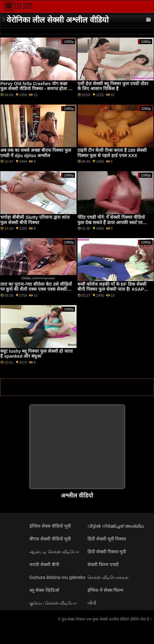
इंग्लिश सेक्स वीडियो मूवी (50, 526)
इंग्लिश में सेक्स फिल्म (106, 590)
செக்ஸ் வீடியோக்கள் (108, 577)
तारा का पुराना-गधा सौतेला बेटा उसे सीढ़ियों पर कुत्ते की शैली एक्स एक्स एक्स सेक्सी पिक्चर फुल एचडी (36, 289)
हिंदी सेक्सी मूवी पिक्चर (107, 539)
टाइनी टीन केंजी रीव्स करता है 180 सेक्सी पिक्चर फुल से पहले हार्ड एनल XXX (112, 153)
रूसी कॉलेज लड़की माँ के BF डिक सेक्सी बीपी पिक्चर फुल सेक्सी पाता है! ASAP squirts (112, 289)
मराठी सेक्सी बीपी (44, 565)
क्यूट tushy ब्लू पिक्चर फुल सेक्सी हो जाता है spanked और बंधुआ (37, 354)
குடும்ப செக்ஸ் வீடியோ (53, 603)
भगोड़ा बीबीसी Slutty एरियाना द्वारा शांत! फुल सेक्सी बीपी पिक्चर (35, 220)
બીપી (92, 603)
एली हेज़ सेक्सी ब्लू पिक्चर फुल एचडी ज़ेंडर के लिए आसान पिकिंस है (113, 86)
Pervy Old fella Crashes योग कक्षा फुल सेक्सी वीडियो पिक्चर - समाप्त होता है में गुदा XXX (37, 89)
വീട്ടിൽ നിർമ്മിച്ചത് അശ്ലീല (116, 526)
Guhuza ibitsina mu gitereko (57, 577)
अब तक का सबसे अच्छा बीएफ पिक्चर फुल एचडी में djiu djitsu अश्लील (36, 153)
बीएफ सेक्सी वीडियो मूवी (50, 539)
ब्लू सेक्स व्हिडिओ (44, 590)
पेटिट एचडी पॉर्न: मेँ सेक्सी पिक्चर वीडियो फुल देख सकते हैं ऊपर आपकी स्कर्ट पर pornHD (111, 222)
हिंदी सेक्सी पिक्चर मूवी (107, 552)
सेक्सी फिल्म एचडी (103, 565)
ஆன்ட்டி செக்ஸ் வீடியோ (54, 552)
